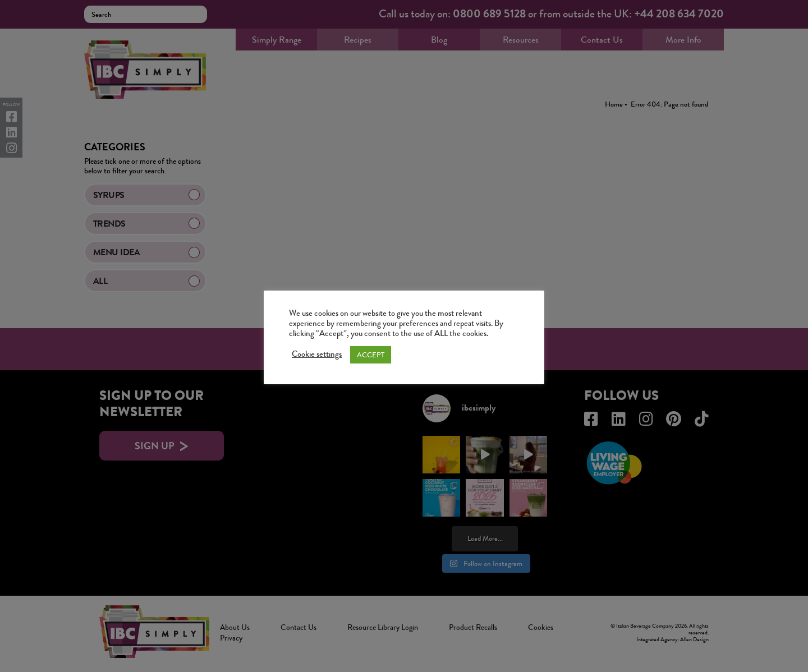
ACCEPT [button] (371, 355)
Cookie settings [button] (317, 355)
